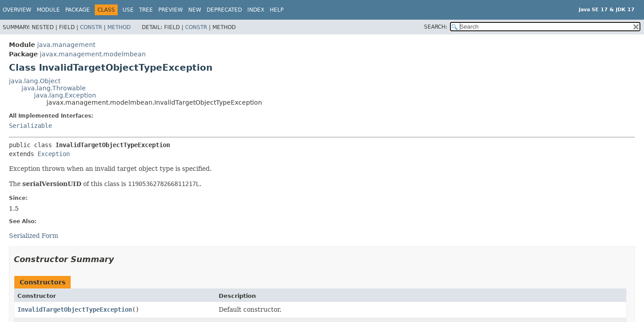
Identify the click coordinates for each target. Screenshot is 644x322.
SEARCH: (436, 27)
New (195, 10)
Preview (171, 10)
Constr (91, 27)
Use (128, 10)
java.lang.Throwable (54, 88)
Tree (146, 10)
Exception (54, 154)
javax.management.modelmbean (93, 54)
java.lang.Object (35, 81)
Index (256, 10)
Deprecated (224, 10)
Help (277, 10)
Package (78, 10)
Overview (17, 10)
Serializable (30, 126)
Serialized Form (34, 236)
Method (119, 27)
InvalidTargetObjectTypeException (75, 309)
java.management (66, 45)
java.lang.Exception (65, 95)
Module (48, 10)
